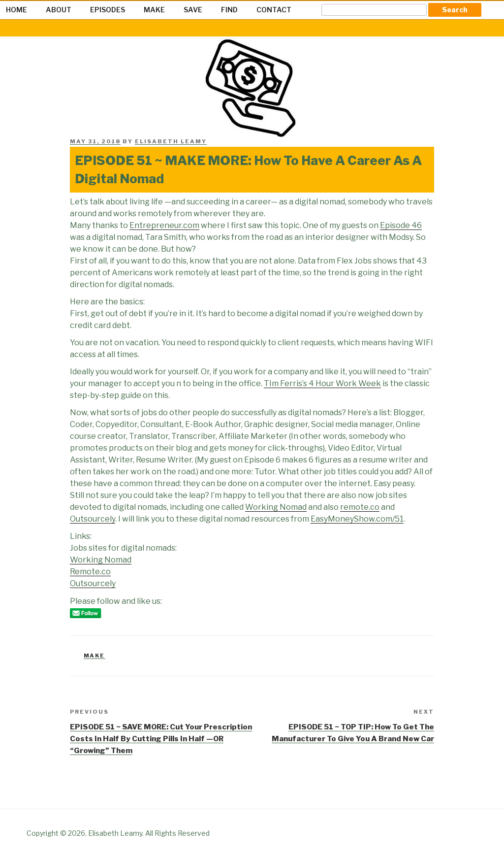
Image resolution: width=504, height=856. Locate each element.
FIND (229, 10)
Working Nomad (276, 507)
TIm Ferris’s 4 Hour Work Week (322, 383)
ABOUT (59, 10)
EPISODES (108, 10)
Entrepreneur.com (164, 225)
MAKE (154, 10)
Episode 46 (401, 225)
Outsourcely (93, 519)
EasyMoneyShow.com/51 (357, 519)
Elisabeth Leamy (171, 141)
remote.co (360, 507)
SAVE (193, 10)
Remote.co (90, 572)
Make (94, 656)
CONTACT (274, 10)
